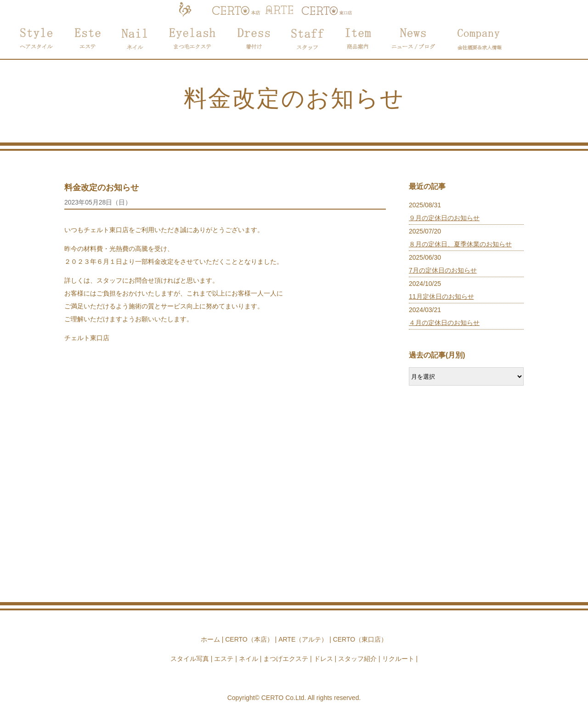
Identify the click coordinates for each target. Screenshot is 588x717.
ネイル (249, 659)
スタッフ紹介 (357, 659)
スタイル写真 (190, 659)
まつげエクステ (286, 659)
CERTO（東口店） (360, 639)
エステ (224, 659)
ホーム (210, 639)
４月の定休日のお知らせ (444, 323)
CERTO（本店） (249, 639)
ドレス (323, 659)
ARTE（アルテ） (303, 639)
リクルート (398, 659)
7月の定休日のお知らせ (443, 270)
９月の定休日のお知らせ (444, 218)
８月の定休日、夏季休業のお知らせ (460, 244)
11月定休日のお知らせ (441, 296)
